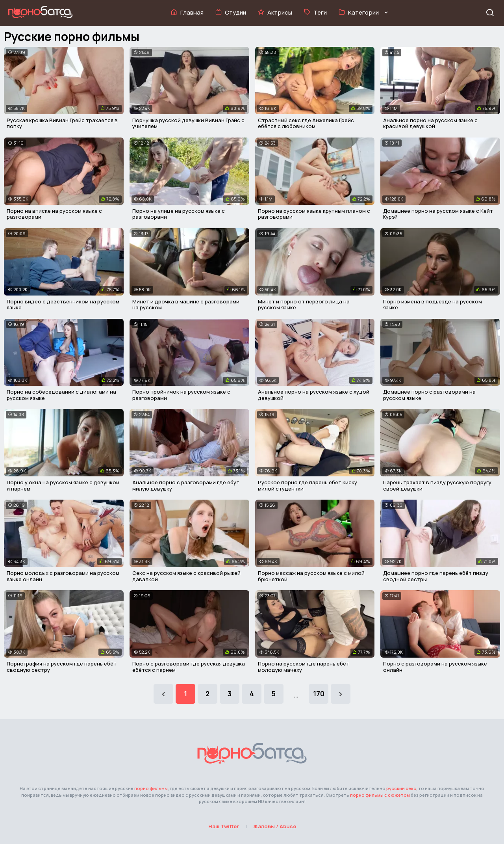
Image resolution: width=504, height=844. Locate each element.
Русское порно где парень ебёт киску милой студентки (308, 485)
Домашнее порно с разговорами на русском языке (429, 395)
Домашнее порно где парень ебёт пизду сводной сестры (436, 576)
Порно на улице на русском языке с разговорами (179, 214)
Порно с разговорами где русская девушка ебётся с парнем (189, 667)
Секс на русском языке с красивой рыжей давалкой (186, 576)
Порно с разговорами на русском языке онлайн (435, 667)
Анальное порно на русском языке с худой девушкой (314, 395)
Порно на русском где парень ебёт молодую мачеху (304, 667)
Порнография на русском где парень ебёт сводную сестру (62, 667)
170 (319, 694)
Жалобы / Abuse (275, 826)
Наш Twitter (224, 826)
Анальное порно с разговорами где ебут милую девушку (186, 485)
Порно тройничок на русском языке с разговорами (181, 395)
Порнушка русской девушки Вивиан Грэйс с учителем (188, 123)
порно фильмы (151, 788)
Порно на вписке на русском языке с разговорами (54, 214)
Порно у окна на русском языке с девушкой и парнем (63, 485)
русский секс (401, 788)
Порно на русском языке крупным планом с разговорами (314, 214)
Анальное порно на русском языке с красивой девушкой (430, 123)
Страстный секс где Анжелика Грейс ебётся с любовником (306, 123)
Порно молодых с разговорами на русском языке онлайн (63, 576)
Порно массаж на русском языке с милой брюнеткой (311, 576)
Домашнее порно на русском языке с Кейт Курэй (438, 214)
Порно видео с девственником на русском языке (63, 305)
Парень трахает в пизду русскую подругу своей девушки (437, 485)
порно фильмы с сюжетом (380, 795)
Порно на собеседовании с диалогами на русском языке (61, 395)
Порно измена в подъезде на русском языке (433, 305)
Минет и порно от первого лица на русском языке (304, 305)
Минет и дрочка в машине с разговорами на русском (186, 305)
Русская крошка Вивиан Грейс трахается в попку (62, 123)
